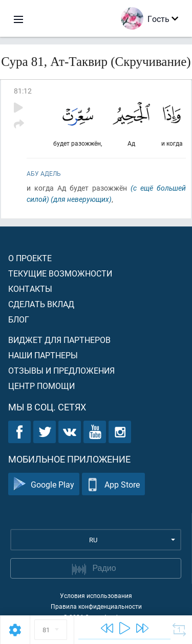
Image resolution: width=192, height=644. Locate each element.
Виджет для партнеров (59, 340)
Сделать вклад (41, 304)
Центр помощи (41, 386)
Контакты (30, 289)
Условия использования (96, 595)
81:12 (23, 91)
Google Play (44, 484)
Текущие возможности (60, 273)
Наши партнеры (43, 355)
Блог (19, 319)
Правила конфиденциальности (96, 606)
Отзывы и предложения (61, 370)
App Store (113, 484)
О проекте (30, 258)
